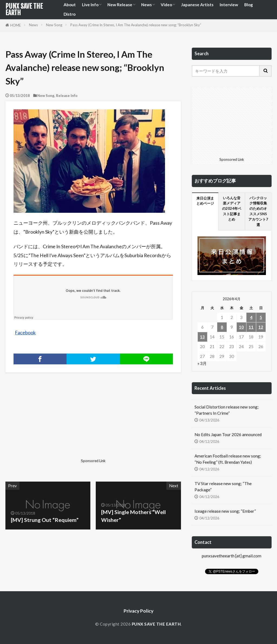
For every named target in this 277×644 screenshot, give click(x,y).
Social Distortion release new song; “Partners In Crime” (227, 410)
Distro (70, 14)
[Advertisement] (49, 423)
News (146, 5)
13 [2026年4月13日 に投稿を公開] (202, 337)
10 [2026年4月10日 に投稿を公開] (241, 327)
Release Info (67, 96)
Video (166, 5)
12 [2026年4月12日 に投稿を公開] (261, 327)
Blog (249, 5)
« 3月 (202, 363)
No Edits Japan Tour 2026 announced (228, 434)
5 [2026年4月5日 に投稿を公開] (261, 317)
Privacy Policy (138, 611)
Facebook (25, 333)
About (70, 5)
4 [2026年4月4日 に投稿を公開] (251, 317)
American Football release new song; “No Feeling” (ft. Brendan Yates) (228, 459)
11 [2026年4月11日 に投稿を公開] (251, 327)
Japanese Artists (197, 5)
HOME (16, 25)
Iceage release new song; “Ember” (225, 511)
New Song (54, 25)
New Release (120, 5)
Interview (229, 5)
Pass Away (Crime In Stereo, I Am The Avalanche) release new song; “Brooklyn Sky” (136, 25)
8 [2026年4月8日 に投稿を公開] (222, 327)
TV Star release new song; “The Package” (223, 487)
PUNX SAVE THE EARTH (24, 9)
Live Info (90, 5)
